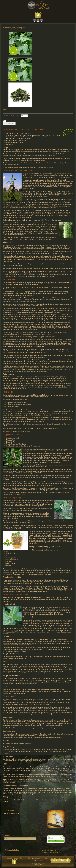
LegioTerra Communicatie (39, 864)
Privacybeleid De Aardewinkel (51, 852)
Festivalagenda (17, 858)
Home (9, 858)
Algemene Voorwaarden (49, 850)
